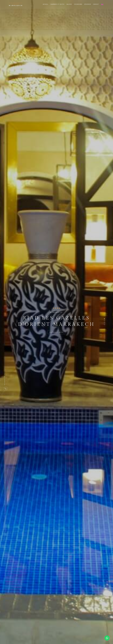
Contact (96, 4)
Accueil (46, 4)
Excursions (78, 4)
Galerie (69, 4)
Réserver (88, 4)
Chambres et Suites (57, 4)
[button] (104, 319)
